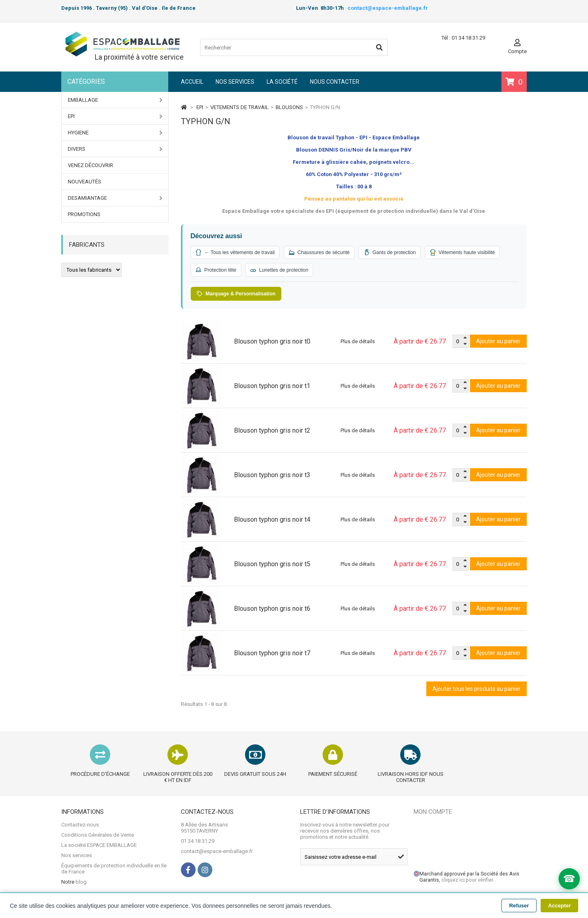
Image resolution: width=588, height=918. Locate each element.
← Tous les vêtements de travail (239, 253)
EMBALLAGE (115, 100)
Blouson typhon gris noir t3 (272, 477)
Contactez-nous (80, 827)
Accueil (192, 82)
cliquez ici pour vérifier (467, 882)
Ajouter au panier (498, 343)
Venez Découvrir (90, 165)
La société (282, 82)
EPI (115, 116)
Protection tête (304, 271)
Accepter (559, 906)
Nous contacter (335, 82)
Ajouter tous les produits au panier (477, 691)
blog (81, 884)
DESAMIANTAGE (115, 198)
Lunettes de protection (373, 271)
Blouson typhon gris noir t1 (272, 388)
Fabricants (87, 245)
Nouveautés (85, 182)
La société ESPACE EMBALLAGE (99, 847)
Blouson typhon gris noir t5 (272, 566)
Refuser (519, 906)
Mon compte (433, 814)
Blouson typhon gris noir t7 (272, 655)
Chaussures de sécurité (330, 253)
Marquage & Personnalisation (240, 295)
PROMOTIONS (84, 214)
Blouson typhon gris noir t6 (272, 611)
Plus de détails (358, 343)
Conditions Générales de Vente (98, 837)
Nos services (235, 82)
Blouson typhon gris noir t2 (272, 432)
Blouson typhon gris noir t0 (272, 343)
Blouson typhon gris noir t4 (272, 522)
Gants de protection (406, 253)
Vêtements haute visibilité (231, 271)
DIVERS (115, 149)
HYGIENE (115, 133)
